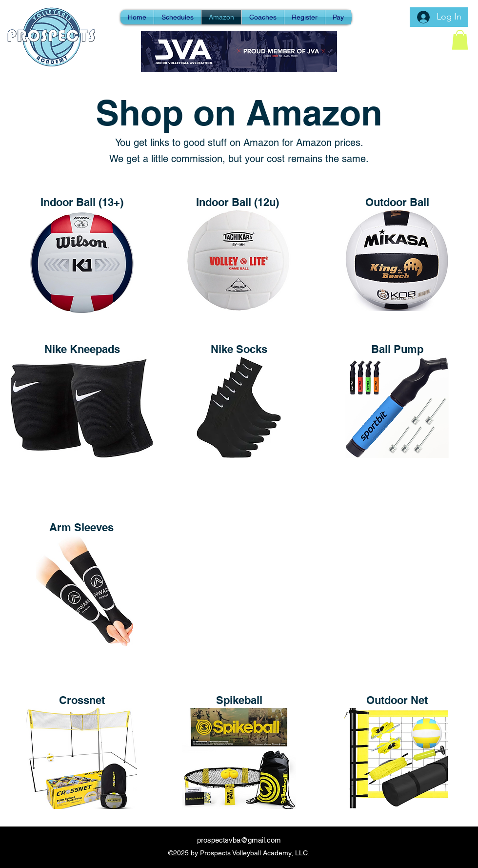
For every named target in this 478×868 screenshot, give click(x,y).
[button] (460, 40)
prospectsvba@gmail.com (239, 840)
